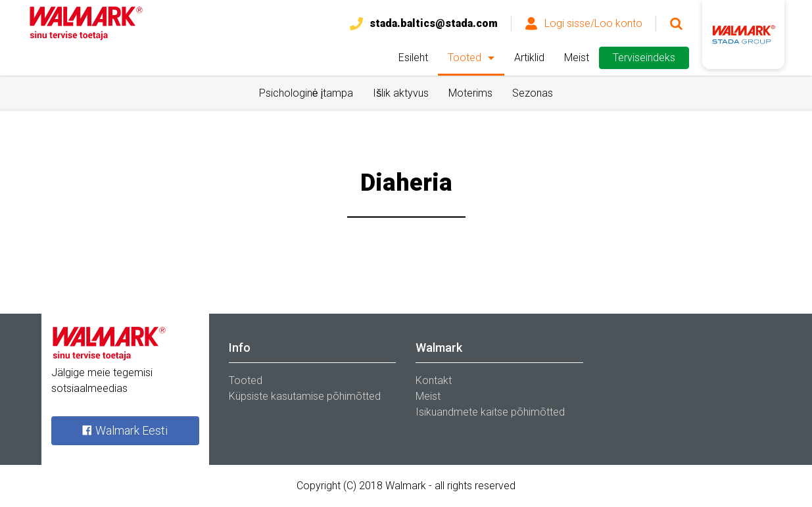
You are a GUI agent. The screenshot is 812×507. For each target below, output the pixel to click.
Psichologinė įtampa (306, 93)
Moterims (470, 93)
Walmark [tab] (439, 348)
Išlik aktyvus (401, 93)
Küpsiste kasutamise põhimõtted (305, 396)
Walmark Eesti (125, 430)
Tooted (465, 58)
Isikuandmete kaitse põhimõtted (490, 412)
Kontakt (434, 380)
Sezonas (533, 93)
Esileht (413, 58)
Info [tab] (240, 348)
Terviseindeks (644, 58)
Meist (577, 58)
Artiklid (529, 58)
